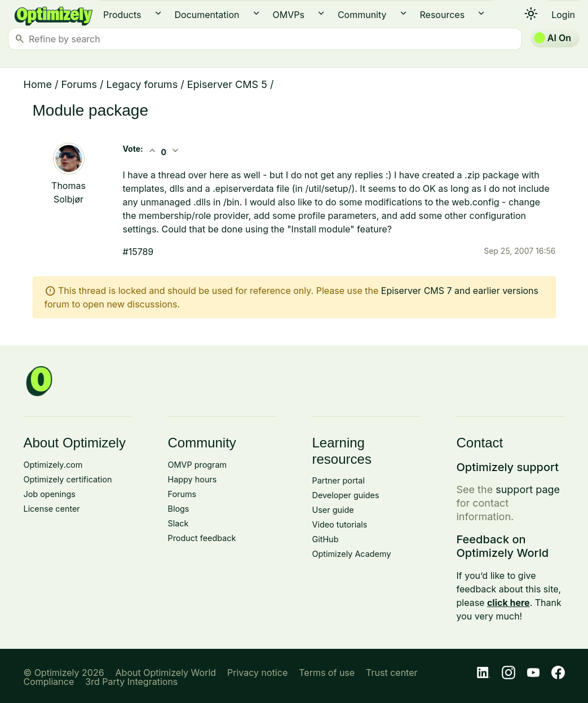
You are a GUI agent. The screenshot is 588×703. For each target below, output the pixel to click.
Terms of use (327, 673)
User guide (333, 510)
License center (52, 509)
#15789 (138, 252)
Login (563, 15)
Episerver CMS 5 (227, 84)
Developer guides (346, 495)
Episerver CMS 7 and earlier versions (460, 291)
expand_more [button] (158, 13)
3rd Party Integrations (131, 682)
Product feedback (202, 538)
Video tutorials (340, 524)
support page (528, 489)
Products (122, 15)
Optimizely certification (68, 479)
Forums (79, 84)
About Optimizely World (166, 673)
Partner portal (339, 480)
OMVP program (198, 465)
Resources (443, 15)
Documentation (207, 15)
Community (362, 15)
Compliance (49, 682)
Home (38, 84)
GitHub (326, 539)
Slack (178, 523)
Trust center (392, 673)
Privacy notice (257, 673)
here (220, 175)
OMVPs (289, 15)
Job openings (50, 494)
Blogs (179, 509)
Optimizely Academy (352, 554)
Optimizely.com (53, 465)
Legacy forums (142, 84)
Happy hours (193, 479)
